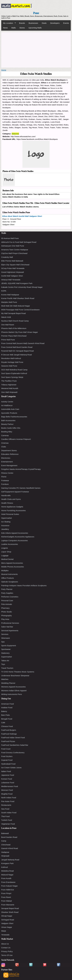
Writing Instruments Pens (12, 694)
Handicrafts (6, 495)
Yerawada (5, 935)
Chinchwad (6, 845)
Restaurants (6, 805)
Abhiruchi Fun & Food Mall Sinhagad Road (19, 242)
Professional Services (10, 623)
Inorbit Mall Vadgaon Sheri (12, 276)
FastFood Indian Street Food (13, 738)
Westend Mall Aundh (10, 388)
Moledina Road (7, 871)
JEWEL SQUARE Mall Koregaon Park (17, 283)
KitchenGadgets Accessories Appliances (18, 537)
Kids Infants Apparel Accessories (15, 533)
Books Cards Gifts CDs (11, 428)
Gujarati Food (7, 760)
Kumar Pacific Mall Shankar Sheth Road (18, 298)
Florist (4, 477)
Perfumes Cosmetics (10, 597)
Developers (55, 23)
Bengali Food (7, 719)
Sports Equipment (9, 646)
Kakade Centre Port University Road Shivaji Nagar (22, 287)
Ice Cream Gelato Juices (11, 768)
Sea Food (5, 809)
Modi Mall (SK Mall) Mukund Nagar (16, 306)
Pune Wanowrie (8, 905)
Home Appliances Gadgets (12, 507)
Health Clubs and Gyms (11, 499)
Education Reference (10, 454)
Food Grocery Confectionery (13, 753)
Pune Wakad (6, 901)
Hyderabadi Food (8, 764)
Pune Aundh (6, 878)
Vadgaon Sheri (7, 923)
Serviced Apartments (10, 631)
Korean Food (7, 779)
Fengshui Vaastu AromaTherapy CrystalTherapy (21, 469)
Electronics (6, 458)
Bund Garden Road (9, 837)
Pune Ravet (6, 897)
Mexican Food (7, 790)
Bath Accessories (8, 420)
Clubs (4, 447)
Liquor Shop (6, 552)
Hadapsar (5, 852)
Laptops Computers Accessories (14, 540)
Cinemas (5, 443)
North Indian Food (9, 798)
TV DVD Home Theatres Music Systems (18, 672)
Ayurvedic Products (9, 413)
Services (5, 634)
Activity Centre (7, 402)
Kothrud (4, 867)
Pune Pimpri (6, 893)
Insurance (5, 525)
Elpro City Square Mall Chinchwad (15, 265)
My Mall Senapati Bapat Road (13, 313)
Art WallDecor (7, 405)
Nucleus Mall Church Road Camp (15, 321)
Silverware (6, 638)
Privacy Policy (7, 951)
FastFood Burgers (9, 730)
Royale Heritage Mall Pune (12, 362)
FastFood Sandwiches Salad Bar (15, 745)
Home (4, 70)
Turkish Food (7, 820)
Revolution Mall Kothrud (11, 358)
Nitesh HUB (6, 317)
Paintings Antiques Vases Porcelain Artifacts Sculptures (24, 586)
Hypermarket (7, 518)
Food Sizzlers (7, 756)
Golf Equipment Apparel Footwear (15, 492)
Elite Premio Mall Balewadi (12, 261)
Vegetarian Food (8, 824)
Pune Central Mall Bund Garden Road (17, 347)
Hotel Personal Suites (10, 514)
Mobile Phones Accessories (13, 567)
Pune (36, 13)
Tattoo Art (5, 661)
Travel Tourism (7, 668)
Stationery (5, 653)
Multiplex (5, 570)
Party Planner (7, 589)
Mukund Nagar (7, 875)
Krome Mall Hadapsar (10, 295)
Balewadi (5, 833)
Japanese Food (8, 775)
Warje (4, 931)
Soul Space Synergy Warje (12, 377)
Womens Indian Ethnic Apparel (14, 691)
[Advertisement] (36, 49)
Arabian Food (7, 708)
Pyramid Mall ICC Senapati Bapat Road (17, 351)
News (5, 28)
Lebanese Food (8, 783)
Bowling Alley (7, 432)
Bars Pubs (5, 715)
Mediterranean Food (10, 786)
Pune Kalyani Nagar (9, 886)
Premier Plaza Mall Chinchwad (14, 336)
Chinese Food (7, 726)
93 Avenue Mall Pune (10, 238)
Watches (15, 134)
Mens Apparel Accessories (12, 563)
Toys (3, 664)
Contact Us (6, 948)
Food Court (6, 749)
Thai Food (5, 816)
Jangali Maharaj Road (10, 860)
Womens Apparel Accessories (13, 687)
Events (66, 23)
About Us (5, 944)
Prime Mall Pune (8, 340)
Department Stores (9, 450)
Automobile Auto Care (10, 409)
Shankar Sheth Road (10, 912)
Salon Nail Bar (7, 627)
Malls (14, 28)
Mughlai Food (7, 794)
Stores (22, 28)
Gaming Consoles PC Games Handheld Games (21, 488)
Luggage (5, 555)
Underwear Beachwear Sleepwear (15, 676)
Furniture (5, 484)
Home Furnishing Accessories (13, 510)
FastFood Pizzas (8, 741)
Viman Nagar (7, 927)
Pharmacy (5, 608)
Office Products (8, 578)
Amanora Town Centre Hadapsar (15, 250)
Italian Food (6, 771)
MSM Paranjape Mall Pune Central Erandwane (20, 310)
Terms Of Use (7, 955)
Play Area (5, 619)
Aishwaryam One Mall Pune (13, 246)
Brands (22, 23)
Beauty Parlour (7, 424)
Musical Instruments (9, 574)
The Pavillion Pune (9, 381)
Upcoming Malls (35, 28)
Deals (44, 23)
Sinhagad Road (8, 920)
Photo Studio (7, 612)
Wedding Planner (8, 683)
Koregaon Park (7, 863)
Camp (4, 841)
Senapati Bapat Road (10, 908)
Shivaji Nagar (7, 916)
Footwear (5, 480)
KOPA (4, 291)
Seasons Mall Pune (9, 366)
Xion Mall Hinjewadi (9, 392)
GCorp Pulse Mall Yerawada (13, 268)
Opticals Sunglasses (10, 582)
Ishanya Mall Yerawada (11, 280)
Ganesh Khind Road (10, 848)
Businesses (33, 23)
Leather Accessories (10, 544)
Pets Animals (7, 604)
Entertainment (7, 462)
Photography (6, 616)
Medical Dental (7, 559)
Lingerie (4, 548)
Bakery (4, 711)
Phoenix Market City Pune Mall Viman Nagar (20, 332)
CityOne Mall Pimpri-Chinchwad (14, 253)
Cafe (3, 723)
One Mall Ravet (8, 325)
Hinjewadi (5, 856)
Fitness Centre (7, 473)
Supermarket (7, 657)
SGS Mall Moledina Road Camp (14, 370)
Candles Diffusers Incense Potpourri (16, 439)
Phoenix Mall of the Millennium (14, 328)
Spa (3, 642)
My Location (9, 23)
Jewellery (5, 529)
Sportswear (6, 649)
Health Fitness (7, 503)
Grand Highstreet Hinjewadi (13, 272)
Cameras (5, 435)
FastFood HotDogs (9, 734)
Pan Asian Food (8, 801)
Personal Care (7, 601)
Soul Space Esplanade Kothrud (14, 373)
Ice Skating (6, 522)
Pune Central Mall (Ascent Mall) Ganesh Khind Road (23, 343)
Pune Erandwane (8, 882)
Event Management (9, 465)
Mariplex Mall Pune (9, 302)
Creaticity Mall (7, 257)
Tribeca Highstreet (9, 385)
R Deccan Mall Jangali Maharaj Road (17, 355)
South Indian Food (9, 813)
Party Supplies (7, 593)
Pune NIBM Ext (8, 890)
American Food (8, 704)
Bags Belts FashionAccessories (14, 417)
